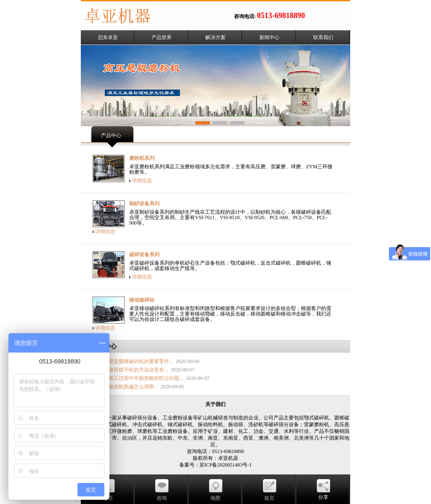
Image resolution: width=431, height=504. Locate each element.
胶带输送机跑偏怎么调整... (128, 387)
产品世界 (162, 37)
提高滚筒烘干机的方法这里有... (133, 370)
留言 (269, 498)
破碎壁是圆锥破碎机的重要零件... (136, 361)
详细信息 (142, 180)
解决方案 (215, 37)
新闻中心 (269, 37)
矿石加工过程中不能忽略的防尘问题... (141, 378)
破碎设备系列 (144, 255)
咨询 (162, 498)
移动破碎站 (142, 300)
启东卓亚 (108, 37)
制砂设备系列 (144, 204)
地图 (215, 498)
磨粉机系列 (142, 158)
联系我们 (323, 37)
